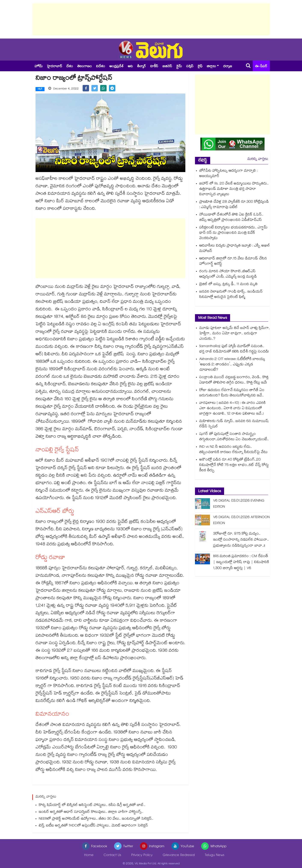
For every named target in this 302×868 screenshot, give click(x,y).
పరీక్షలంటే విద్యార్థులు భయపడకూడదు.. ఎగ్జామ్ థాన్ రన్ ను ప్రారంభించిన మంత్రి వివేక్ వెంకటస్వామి (233, 233)
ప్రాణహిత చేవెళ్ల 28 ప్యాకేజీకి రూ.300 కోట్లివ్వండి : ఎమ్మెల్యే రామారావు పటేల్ (234, 205)
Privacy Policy (142, 855)
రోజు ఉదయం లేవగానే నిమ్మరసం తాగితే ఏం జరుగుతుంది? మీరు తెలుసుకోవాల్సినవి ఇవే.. (232, 393)
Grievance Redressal (179, 855)
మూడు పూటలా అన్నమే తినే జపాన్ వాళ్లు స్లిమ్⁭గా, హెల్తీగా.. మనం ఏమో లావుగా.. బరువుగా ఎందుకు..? (234, 334)
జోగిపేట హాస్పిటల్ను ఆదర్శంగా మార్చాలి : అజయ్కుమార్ (228, 174)
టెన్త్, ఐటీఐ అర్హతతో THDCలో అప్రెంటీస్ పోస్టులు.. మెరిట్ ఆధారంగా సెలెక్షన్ (93, 826)
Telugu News (215, 855)
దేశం (70, 67)
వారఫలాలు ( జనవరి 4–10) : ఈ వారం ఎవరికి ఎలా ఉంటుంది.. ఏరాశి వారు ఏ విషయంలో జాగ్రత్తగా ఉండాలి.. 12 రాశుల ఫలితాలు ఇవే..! (232, 409)
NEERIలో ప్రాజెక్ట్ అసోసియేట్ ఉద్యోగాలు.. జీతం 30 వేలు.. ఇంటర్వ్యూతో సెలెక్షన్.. (96, 819)
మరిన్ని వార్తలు (258, 159)
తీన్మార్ (142, 67)
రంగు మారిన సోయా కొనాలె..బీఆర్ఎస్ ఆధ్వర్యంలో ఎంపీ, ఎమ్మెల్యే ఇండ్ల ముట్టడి (228, 274)
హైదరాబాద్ (54, 67)
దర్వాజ (228, 67)
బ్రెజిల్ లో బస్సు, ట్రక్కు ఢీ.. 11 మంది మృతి (228, 285)
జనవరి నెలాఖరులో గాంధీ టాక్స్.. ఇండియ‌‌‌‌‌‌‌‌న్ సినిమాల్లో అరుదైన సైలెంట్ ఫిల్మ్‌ (231, 295)
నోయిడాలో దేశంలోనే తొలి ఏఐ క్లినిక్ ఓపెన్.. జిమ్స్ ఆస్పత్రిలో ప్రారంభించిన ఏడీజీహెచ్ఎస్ (231, 218)
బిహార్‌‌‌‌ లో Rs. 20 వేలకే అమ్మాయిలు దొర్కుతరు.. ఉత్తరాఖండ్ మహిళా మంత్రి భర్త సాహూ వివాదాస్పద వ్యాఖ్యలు (234, 189)
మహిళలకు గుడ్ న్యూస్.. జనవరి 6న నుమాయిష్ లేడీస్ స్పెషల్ (234, 424)
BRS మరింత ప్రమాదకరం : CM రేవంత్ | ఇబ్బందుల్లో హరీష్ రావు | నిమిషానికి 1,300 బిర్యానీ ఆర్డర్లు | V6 (241, 563)
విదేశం (101, 67)
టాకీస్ (154, 67)
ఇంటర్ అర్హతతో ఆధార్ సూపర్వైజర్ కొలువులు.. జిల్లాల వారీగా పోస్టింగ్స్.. (91, 812)
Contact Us (112, 855)
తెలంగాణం (85, 67)
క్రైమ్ (179, 67)
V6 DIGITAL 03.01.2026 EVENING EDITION (239, 504)
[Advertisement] (151, 19)
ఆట (130, 67)
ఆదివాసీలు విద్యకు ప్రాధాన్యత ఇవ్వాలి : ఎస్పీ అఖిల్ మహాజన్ (235, 249)
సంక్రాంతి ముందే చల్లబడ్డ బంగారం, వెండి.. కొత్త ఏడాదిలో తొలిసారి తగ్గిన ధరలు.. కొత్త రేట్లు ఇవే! (234, 380)
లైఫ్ (200, 67)
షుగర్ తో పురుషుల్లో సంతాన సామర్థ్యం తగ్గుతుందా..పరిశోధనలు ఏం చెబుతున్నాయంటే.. (234, 437)
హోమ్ (39, 67)
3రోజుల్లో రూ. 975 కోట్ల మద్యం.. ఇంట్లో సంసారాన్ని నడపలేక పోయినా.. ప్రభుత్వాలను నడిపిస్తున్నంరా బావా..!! (241, 540)
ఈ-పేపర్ (261, 67)
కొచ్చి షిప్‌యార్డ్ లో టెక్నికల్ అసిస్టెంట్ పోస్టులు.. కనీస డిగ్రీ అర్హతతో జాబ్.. (92, 805)
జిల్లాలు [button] (211, 67)
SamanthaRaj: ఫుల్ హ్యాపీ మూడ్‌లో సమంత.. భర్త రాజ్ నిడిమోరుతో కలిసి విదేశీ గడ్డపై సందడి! (234, 349)
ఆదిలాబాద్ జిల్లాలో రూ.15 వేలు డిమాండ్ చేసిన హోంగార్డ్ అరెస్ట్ (233, 262)
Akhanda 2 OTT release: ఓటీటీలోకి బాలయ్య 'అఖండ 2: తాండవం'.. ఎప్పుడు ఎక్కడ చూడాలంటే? (232, 365)
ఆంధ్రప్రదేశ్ (116, 67)
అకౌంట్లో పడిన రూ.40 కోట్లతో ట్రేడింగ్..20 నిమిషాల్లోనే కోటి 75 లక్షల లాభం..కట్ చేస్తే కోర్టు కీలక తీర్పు (234, 465)
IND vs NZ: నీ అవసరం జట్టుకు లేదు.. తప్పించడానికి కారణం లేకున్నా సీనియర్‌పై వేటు (233, 450)
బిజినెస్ (167, 67)
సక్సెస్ (190, 67)
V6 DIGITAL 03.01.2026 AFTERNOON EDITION (241, 521)
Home (89, 855)
